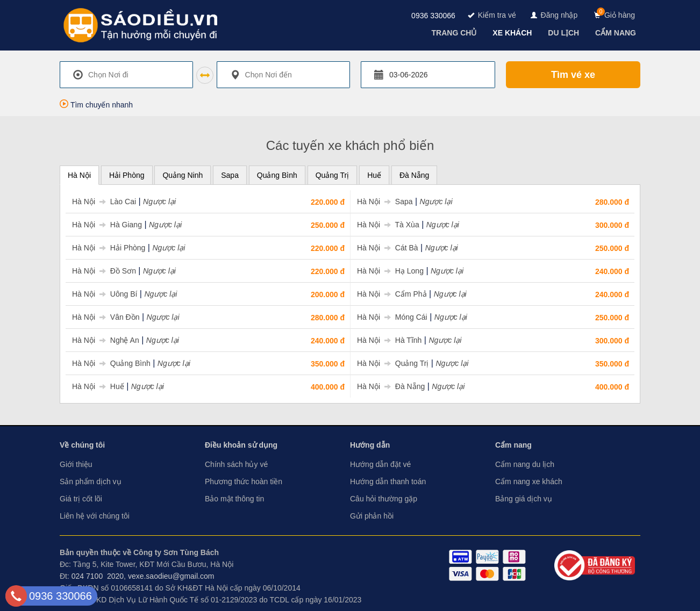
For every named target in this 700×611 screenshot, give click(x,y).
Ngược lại (159, 202)
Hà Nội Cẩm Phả (392, 294)
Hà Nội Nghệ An (106, 340)
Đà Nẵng (414, 175)
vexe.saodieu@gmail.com (171, 576)
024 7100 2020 (98, 576)
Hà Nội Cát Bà (388, 248)
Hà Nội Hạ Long (390, 271)
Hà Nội (79, 175)
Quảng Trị (333, 175)
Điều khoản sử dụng (241, 445)
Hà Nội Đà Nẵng (391, 386)
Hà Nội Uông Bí (105, 294)
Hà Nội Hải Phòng (109, 248)
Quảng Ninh (183, 175)
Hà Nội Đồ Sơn (104, 271)
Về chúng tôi (82, 445)
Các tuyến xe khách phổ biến (350, 145)
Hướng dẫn (370, 445)
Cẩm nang (513, 445)
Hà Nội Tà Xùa (388, 225)
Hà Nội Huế (98, 386)
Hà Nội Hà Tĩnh (389, 340)
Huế (374, 175)
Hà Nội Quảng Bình (111, 363)
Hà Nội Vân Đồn (106, 317)
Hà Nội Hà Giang (107, 225)
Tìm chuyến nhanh (96, 105)
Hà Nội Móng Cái (392, 317)
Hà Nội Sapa (385, 202)
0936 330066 (433, 16)
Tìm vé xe (573, 75)
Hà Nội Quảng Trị (393, 363)
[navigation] (455, 33)
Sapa (230, 175)
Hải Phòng (127, 175)
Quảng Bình (277, 175)
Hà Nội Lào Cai (104, 202)
